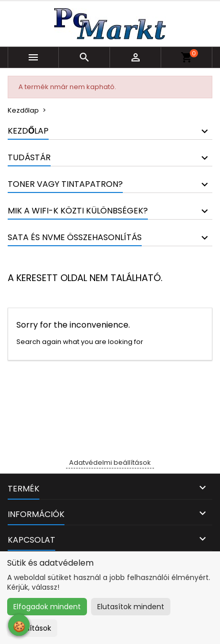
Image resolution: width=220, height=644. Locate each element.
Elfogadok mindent (47, 607)
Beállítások (32, 628)
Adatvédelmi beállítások (110, 463)
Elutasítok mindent (131, 607)
